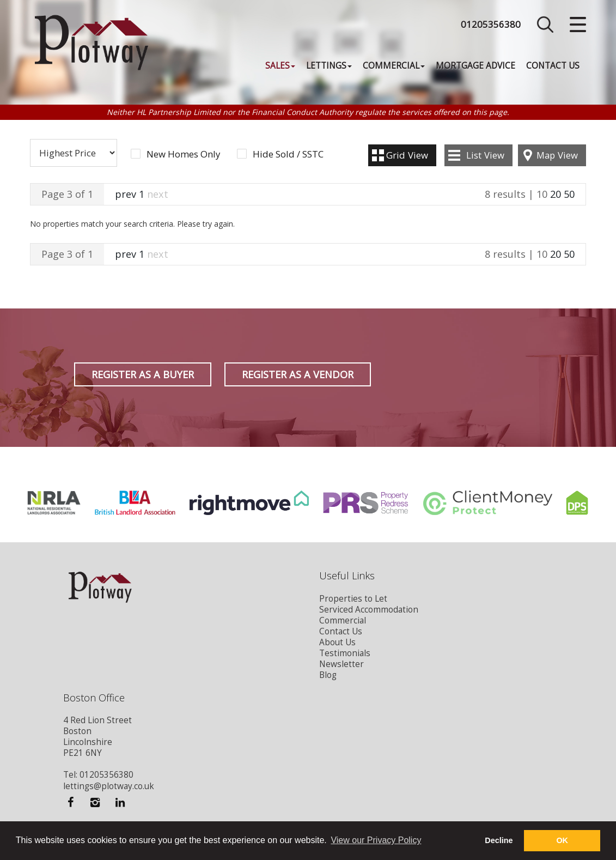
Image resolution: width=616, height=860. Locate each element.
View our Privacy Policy (376, 840)
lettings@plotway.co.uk (109, 786)
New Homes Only (183, 154)
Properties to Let (353, 599)
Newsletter (341, 664)
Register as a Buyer (143, 374)
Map (557, 155)
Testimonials (345, 653)
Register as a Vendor (298, 374)
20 (556, 194)
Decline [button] (499, 840)
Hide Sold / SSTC (288, 154)
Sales (280, 66)
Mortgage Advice (475, 66)
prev (126, 194)
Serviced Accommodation (369, 610)
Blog (328, 675)
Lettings (329, 66)
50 (569, 194)
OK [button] (562, 840)
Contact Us (553, 66)
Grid (407, 155)
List (485, 155)
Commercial (394, 66)
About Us (337, 642)
